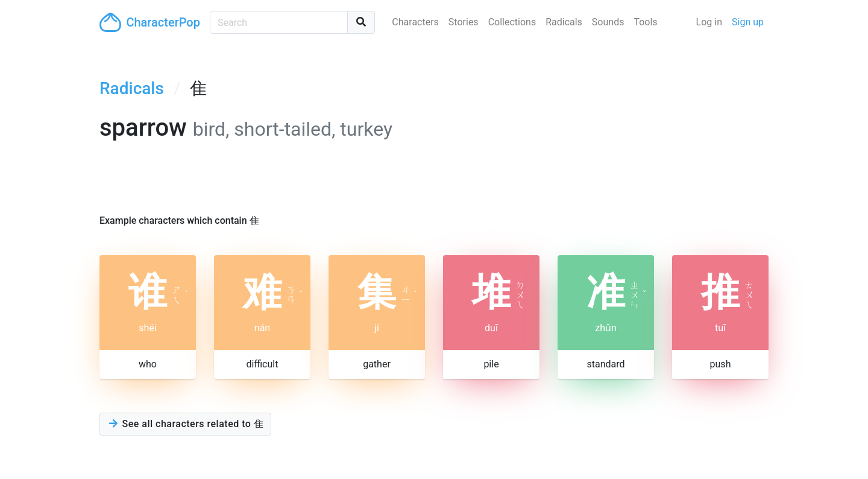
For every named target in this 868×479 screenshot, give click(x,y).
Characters (415, 22)
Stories (464, 22)
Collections (512, 22)
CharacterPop (150, 22)
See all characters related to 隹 (185, 424)
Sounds (608, 22)
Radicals (564, 22)
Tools (645, 22)
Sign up (748, 22)
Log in (709, 22)
